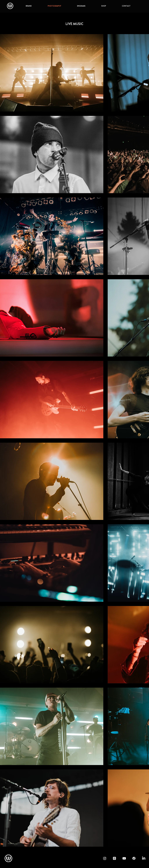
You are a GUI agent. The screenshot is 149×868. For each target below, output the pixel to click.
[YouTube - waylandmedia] (124, 858)
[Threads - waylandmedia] (114, 858)
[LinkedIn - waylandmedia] (144, 858)
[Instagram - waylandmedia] (105, 858)
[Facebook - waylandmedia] (134, 858)
